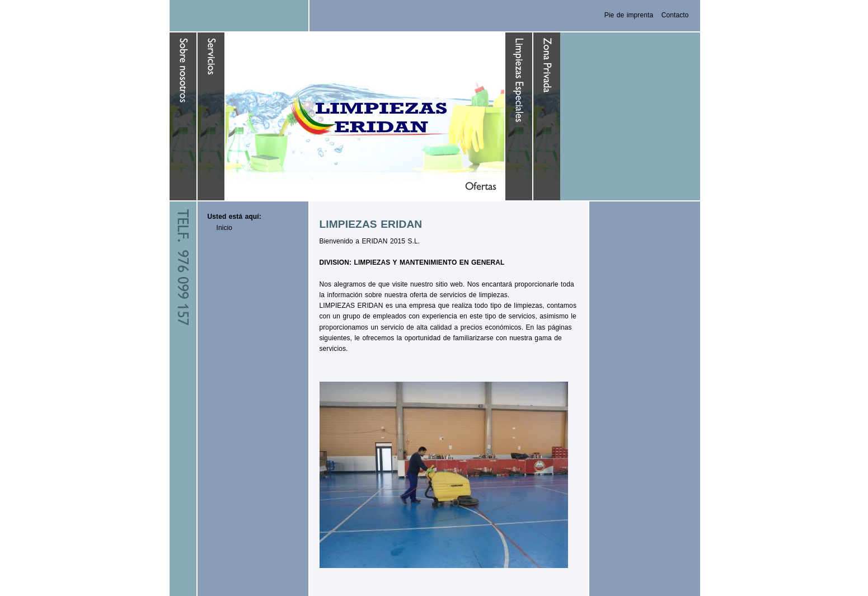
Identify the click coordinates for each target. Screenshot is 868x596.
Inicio (225, 228)
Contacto (675, 15)
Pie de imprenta (629, 15)
